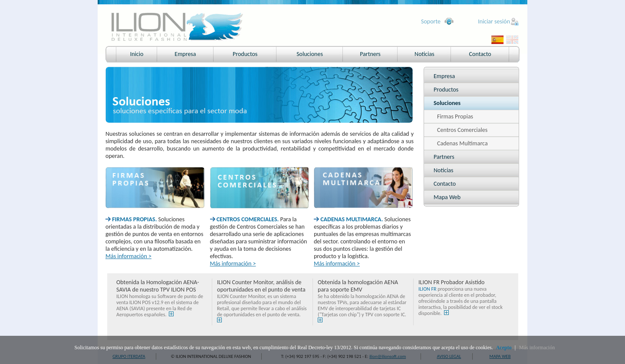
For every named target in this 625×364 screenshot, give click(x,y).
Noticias (424, 54)
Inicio (137, 54)
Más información (537, 348)
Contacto (480, 54)
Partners (370, 54)
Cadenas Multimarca (462, 143)
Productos (245, 54)
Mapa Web (447, 197)
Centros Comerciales (462, 130)
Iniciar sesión (494, 21)
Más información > (128, 256)
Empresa (185, 54)
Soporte (431, 21)
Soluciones (310, 54)
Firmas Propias (455, 116)
